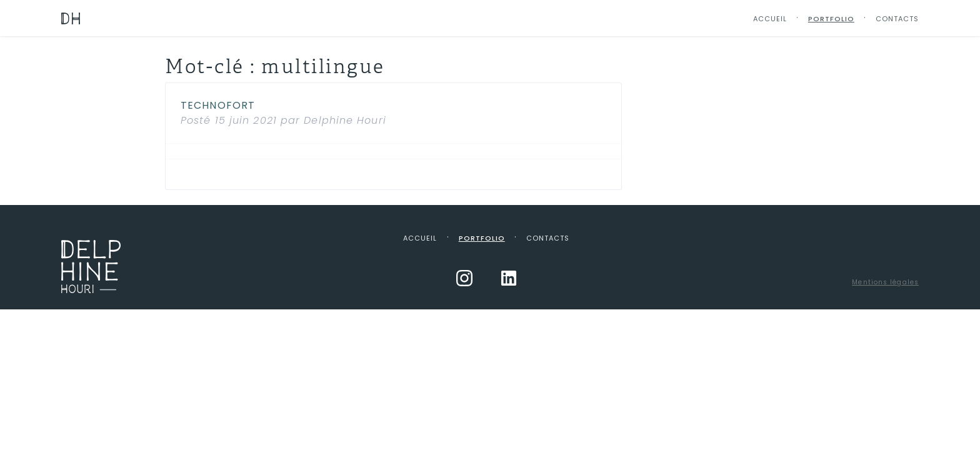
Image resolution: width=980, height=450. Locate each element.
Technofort (218, 105)
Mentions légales (885, 282)
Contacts (897, 19)
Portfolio (831, 19)
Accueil (770, 19)
